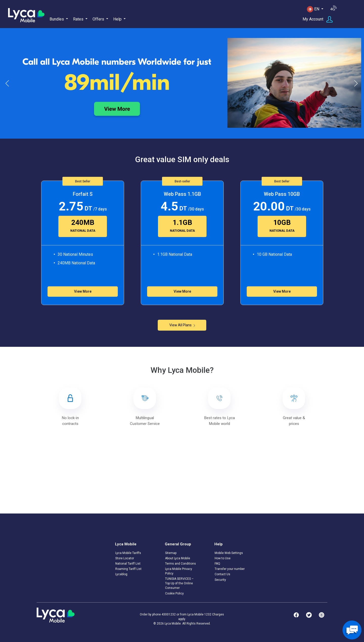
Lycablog (121, 574)
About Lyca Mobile (178, 558)
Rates (78, 19)
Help (117, 19)
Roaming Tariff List (128, 569)
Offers (98, 19)
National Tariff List (128, 564)
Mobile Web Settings (229, 553)
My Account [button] (318, 19)
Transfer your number (230, 569)
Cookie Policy (174, 593)
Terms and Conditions (180, 564)
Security (220, 580)
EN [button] (314, 9)
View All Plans (182, 325)
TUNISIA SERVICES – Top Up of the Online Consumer (179, 583)
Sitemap (171, 553)
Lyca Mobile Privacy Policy (179, 571)
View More (83, 291)
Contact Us (222, 574)
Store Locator (125, 558)
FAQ (217, 564)
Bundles (57, 19)
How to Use (223, 558)
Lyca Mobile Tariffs (128, 553)
